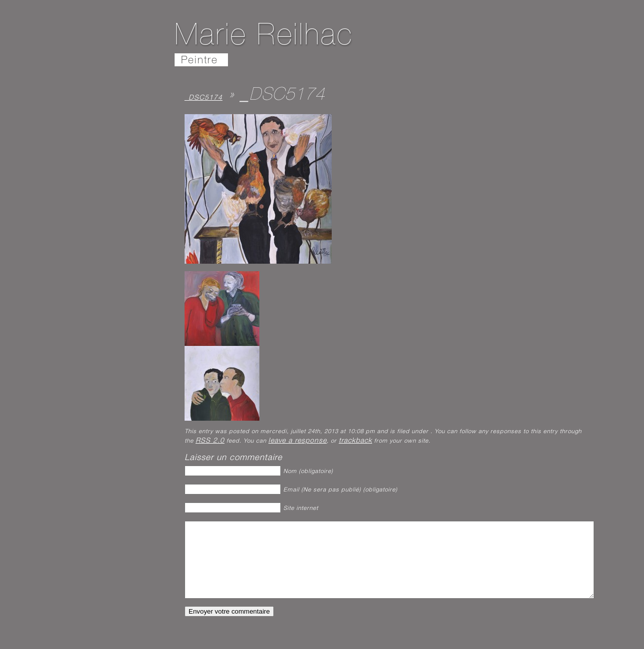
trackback (355, 441)
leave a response (298, 441)
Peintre (200, 61)
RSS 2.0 (210, 441)
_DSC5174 (204, 98)
